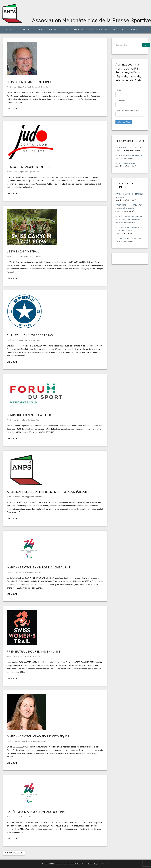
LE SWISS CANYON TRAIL (23, 252)
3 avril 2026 (16, 420)
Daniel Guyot (28, 172)
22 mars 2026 (17, 572)
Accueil (9, 30)
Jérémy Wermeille (103, 864)
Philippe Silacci (29, 256)
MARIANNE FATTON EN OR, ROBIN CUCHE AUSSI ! (38, 568)
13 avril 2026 (17, 340)
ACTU (38, 30)
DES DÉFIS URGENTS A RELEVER (128, 239)
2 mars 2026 (17, 656)
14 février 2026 (18, 817)
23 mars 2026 (17, 497)
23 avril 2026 (17, 256)
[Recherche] (146, 45)
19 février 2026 (18, 741)
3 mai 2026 (16, 87)
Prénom (118, 90)
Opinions (52, 30)
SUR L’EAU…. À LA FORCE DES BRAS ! (30, 335)
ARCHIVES (117, 30)
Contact (133, 30)
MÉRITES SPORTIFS (96, 30)
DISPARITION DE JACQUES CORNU (29, 82)
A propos (23, 30)
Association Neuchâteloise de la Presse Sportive (91, 20)
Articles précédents (14, 853)
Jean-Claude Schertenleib (32, 87)
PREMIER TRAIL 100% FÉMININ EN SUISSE (34, 652)
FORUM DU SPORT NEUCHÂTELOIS (29, 415)
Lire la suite (12, 109)
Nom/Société (120, 100)
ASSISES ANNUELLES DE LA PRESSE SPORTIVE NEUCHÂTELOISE (48, 492)
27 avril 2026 (17, 172)
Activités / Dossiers (71, 30)
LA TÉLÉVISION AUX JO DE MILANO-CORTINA (36, 812)
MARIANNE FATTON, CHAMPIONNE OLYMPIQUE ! (38, 736)
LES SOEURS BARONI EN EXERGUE (29, 167)
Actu (46, 87)
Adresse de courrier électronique (130, 113)
